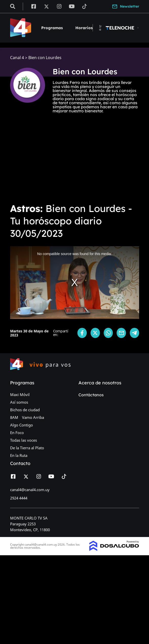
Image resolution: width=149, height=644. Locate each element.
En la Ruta (19, 455)
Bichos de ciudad (25, 410)
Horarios (84, 28)
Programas (52, 28)
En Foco (17, 433)
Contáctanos (91, 395)
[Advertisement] (74, 160)
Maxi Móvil (20, 395)
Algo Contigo (22, 425)
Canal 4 (17, 58)
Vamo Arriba (33, 417)
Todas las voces (24, 440)
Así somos (19, 402)
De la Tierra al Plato (27, 448)
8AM (14, 417)
